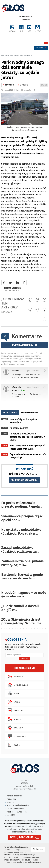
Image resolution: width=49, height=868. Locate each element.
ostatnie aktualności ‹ (11, 290)
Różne (13, 745)
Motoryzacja (16, 676)
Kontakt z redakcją (15, 796)
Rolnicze (14, 719)
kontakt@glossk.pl (24, 480)
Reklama (11, 802)
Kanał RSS (11, 815)
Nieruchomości (17, 685)
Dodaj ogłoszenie (24, 668)
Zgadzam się (39, 849)
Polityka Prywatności (16, 809)
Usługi (13, 702)
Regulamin (11, 799)
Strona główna (7, 56)
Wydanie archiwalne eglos (18, 805)
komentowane (29, 413)
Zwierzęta (15, 728)
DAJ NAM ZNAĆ (25, 469)
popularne (10, 413)
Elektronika (16, 736)
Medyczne (15, 710)
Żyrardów (26, 20)
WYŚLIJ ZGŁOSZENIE (22, 837)
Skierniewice (26, 17)
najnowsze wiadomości (24, 56)
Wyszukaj (41, 48)
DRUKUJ (44, 85)
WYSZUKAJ (24, 659)
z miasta (23, 85)
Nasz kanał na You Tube (17, 812)
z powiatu (8, 85)
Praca (13, 693)
